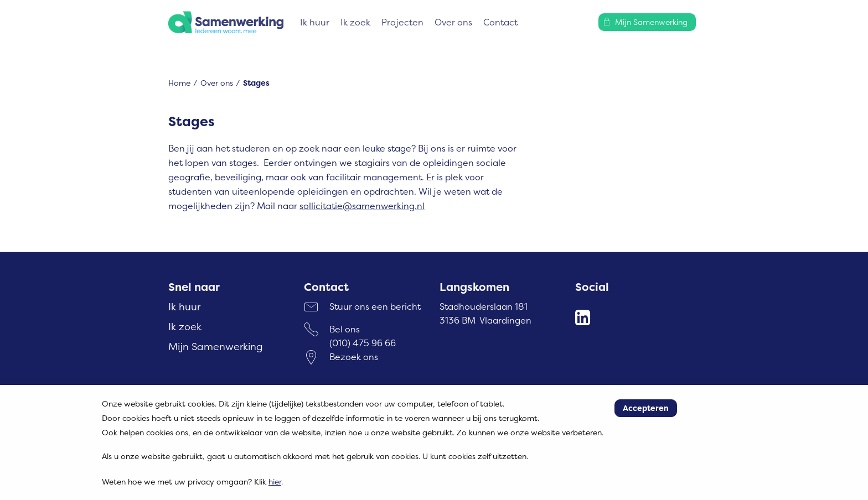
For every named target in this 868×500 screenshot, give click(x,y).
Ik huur (315, 22)
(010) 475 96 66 (363, 343)
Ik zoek (355, 22)
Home (179, 83)
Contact (500, 22)
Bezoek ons (354, 357)
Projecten (402, 22)
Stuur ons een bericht (375, 306)
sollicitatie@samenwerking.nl (362, 206)
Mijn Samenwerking (216, 347)
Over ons (453, 22)
